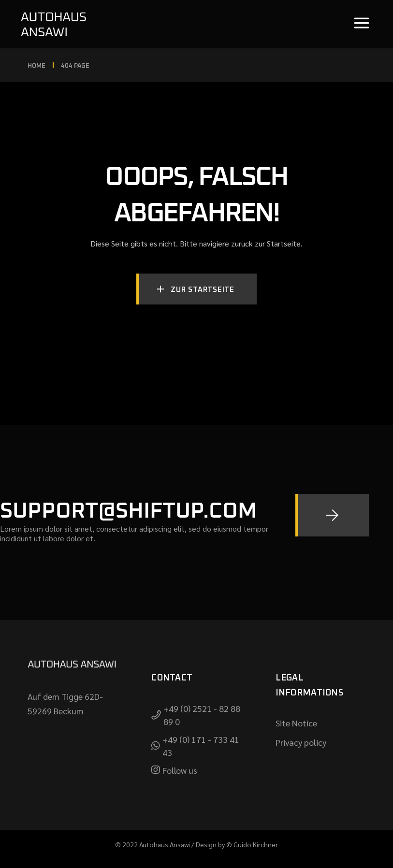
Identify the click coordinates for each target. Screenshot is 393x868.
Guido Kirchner (256, 844)
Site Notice (296, 723)
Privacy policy (301, 742)
